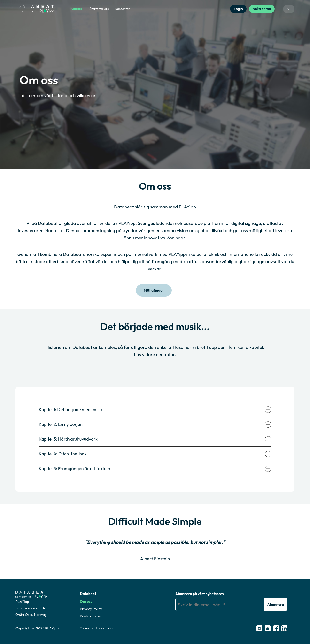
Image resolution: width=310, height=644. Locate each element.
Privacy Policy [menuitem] (91, 609)
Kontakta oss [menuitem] (90, 616)
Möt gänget (154, 290)
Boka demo (262, 9)
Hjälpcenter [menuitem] (121, 9)
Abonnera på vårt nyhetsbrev (200, 594)
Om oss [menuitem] (77, 9)
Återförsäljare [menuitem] (99, 9)
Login (238, 9)
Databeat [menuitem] (88, 594)
